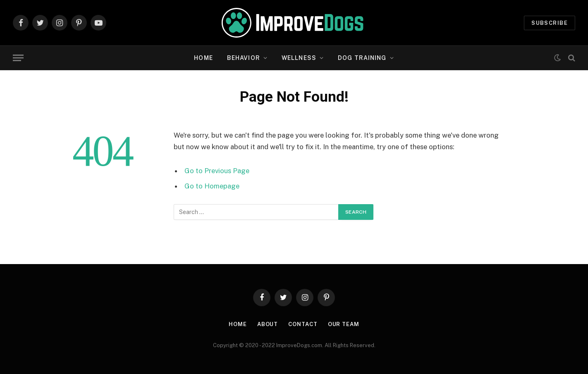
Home (203, 58)
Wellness (299, 58)
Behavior (244, 58)
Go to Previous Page (217, 171)
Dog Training (362, 58)
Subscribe (550, 23)
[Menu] (18, 58)
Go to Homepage (212, 186)
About (268, 324)
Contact (303, 324)
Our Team (344, 324)
